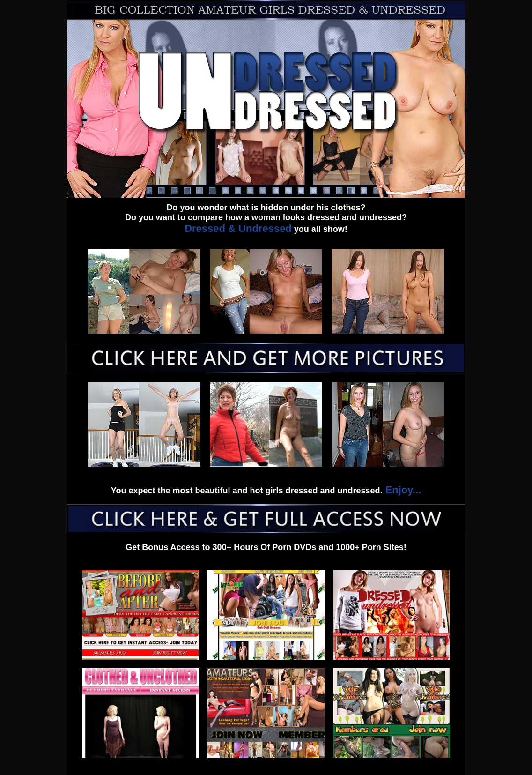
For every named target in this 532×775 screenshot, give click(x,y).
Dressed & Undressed (238, 228)
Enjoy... (402, 490)
